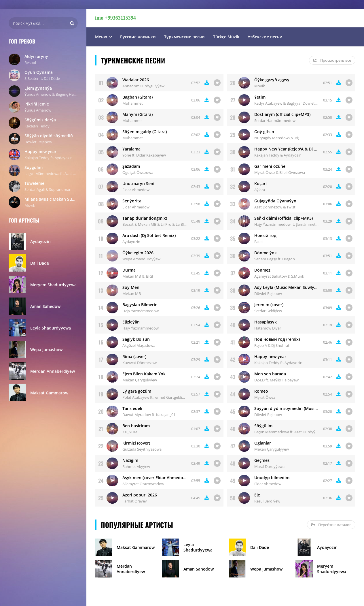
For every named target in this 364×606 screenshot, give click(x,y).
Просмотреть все (332, 60)
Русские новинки (138, 37)
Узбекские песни (265, 37)
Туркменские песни (184, 37)
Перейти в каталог (331, 525)
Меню (101, 37)
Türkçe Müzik (226, 37)
